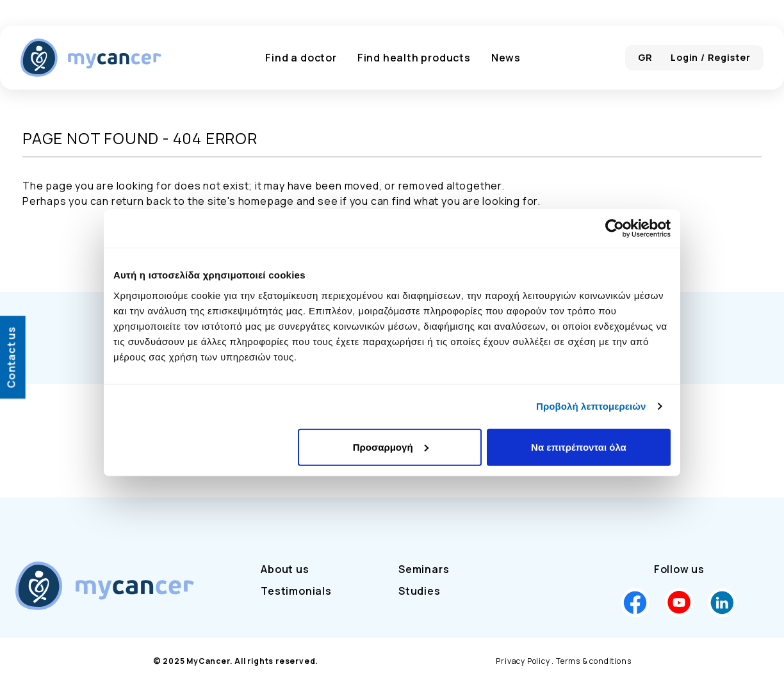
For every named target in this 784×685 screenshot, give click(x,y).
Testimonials (296, 591)
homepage (266, 201)
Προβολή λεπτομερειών (591, 406)
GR (646, 57)
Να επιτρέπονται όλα (579, 447)
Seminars (424, 569)
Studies (420, 591)
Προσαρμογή (391, 447)
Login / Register (711, 57)
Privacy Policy (523, 661)
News (506, 58)
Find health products (414, 58)
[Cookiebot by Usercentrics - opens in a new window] (615, 229)
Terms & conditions (593, 661)
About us (285, 569)
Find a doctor (301, 58)
